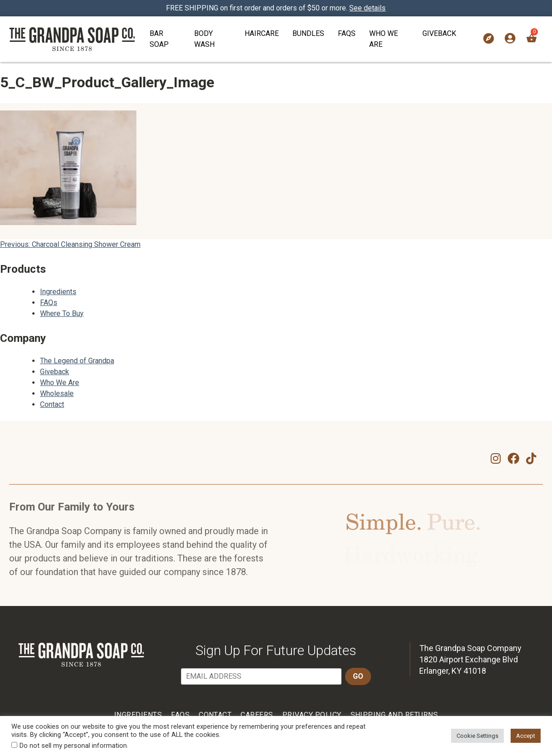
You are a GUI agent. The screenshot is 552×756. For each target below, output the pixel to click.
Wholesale (57, 393)
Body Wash (204, 39)
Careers (257, 715)
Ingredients (58, 292)
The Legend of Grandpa (77, 361)
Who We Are (384, 39)
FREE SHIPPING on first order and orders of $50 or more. (276, 8)
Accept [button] (526, 736)
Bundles (308, 33)
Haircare (262, 33)
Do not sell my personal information (73, 746)
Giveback (439, 33)
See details (368, 8)
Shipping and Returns (394, 715)
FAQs (347, 33)
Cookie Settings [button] (477, 736)
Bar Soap (159, 39)
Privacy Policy (312, 715)
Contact (52, 404)
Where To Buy (62, 313)
